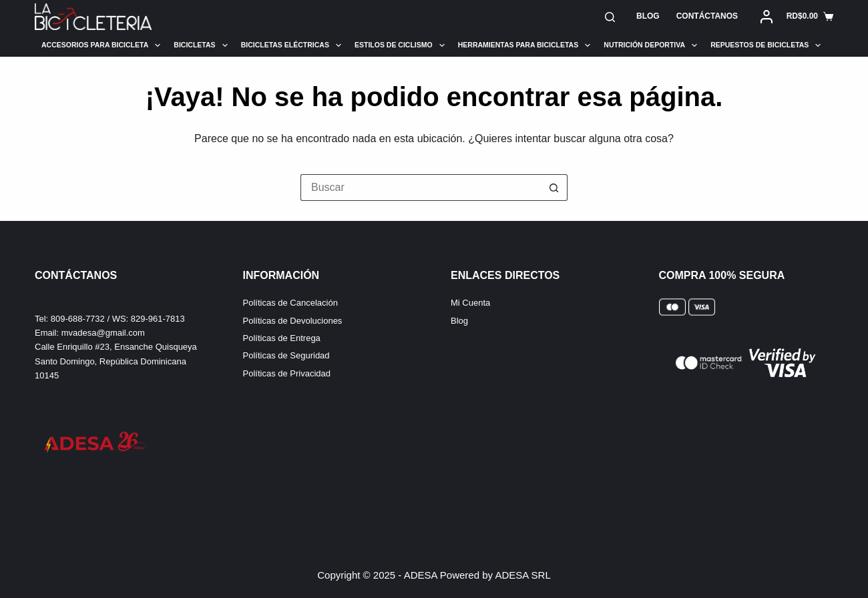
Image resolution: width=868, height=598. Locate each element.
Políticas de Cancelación (290, 303)
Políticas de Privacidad (287, 373)
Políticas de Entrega (282, 338)
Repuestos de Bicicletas (766, 45)
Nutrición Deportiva (650, 45)
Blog (648, 16)
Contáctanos (707, 16)
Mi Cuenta (470, 303)
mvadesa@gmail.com (103, 333)
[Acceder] (767, 17)
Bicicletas (200, 45)
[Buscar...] (421, 188)
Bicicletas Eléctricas (291, 45)
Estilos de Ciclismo (400, 45)
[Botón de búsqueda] (554, 188)
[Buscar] (610, 17)
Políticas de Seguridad (286, 355)
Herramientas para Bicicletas (524, 45)
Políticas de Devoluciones (293, 321)
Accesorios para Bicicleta (101, 45)
